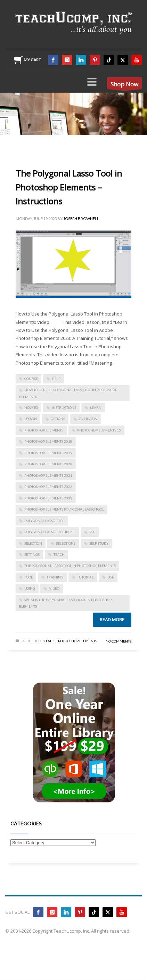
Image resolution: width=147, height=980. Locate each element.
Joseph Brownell (81, 219)
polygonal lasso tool (44, 521)
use (111, 577)
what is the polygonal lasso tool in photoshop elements (65, 603)
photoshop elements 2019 (48, 453)
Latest (51, 641)
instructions (64, 407)
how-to (31, 407)
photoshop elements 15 (99, 430)
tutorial (85, 577)
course (31, 379)
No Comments (119, 641)
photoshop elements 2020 (48, 464)
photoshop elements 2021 (48, 475)
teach (59, 554)
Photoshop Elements (77, 641)
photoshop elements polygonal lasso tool (64, 509)
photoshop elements (44, 430)
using (30, 588)
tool (28, 577)
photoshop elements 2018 (48, 441)
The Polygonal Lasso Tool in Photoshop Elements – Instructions (69, 187)
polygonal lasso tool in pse (50, 532)
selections (66, 543)
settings (32, 554)
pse (92, 532)
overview (88, 419)
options (58, 419)
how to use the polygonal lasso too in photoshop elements (68, 393)
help (56, 379)
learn (96, 407)
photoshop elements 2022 (48, 487)
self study (99, 543)
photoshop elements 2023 (48, 498)
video (54, 588)
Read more (112, 620)
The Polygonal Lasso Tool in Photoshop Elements (70, 566)
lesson (31, 419)
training (55, 577)
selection (33, 543)
